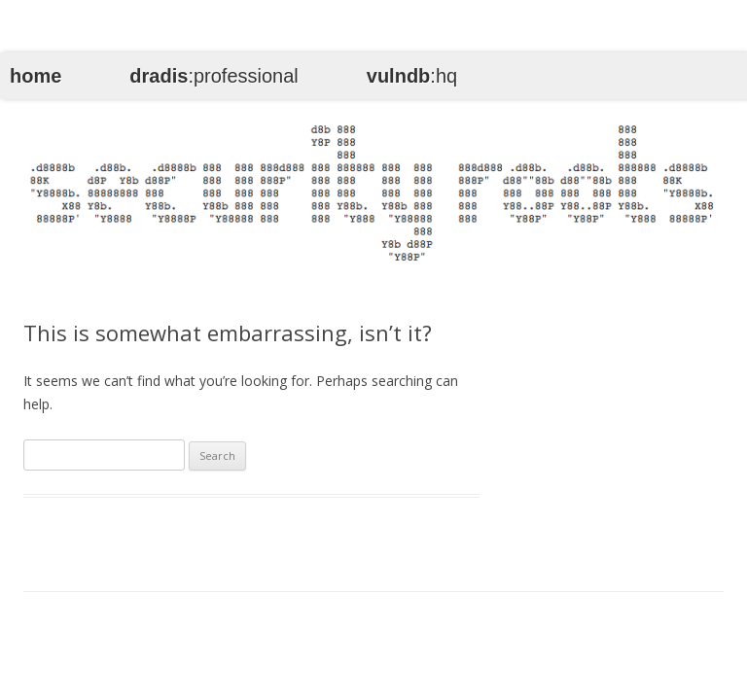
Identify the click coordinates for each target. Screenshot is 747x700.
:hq (412, 76)
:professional (213, 76)
